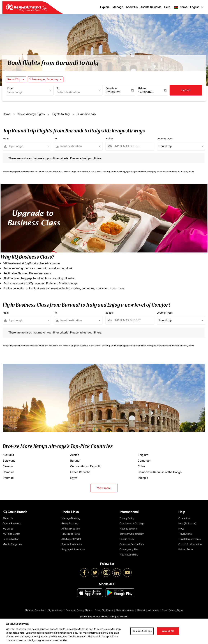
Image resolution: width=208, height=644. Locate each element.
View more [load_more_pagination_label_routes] (104, 488)
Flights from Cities (125, 610)
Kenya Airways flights (31, 114)
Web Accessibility (129, 555)
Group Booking (70, 523)
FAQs (181, 529)
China (142, 466)
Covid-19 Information (190, 544)
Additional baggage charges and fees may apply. (134, 171)
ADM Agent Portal (71, 539)
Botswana (9, 461)
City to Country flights (173, 610)
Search (186, 90)
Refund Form (186, 549)
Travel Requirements (189, 539)
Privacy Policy (127, 518)
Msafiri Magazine (12, 544)
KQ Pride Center (11, 534)
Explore (105, 7)
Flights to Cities (55, 610)
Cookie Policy (127, 539)
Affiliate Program (71, 529)
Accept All (168, 631)
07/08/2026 (113, 92)
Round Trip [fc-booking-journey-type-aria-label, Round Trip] (14, 79)
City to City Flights (104, 610)
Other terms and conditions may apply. (176, 171)
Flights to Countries (34, 610)
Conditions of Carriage (132, 523)
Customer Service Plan (132, 544)
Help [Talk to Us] (187, 523)
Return (142, 88)
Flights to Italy (61, 114)
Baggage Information (73, 549)
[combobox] (28, 92)
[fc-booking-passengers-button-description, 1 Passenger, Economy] (44, 79)
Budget (109, 139)
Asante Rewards (151, 7)
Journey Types (165, 139)
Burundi (75, 461)
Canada (8, 466)
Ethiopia (143, 478)
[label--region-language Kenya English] (189, 7)
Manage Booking (71, 518)
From (10, 88)
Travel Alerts (185, 534)
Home (7, 114)
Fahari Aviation (11, 539)
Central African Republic (86, 466)
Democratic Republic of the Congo (160, 472)
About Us (132, 7)
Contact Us (184, 518)
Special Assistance (72, 544)
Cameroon (145, 461)
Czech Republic (80, 472)
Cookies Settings (142, 631)
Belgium (143, 455)
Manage (118, 7)
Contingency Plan (129, 549)
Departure (111, 88)
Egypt (74, 478)
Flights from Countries (148, 610)
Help (167, 7)
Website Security (128, 529)
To (58, 88)
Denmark (9, 478)
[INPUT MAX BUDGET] (132, 146)
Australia (8, 455)
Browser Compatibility (131, 534)
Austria (75, 455)
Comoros (9, 472)
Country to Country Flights (79, 610)
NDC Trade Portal (71, 534)
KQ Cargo (8, 529)
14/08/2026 (146, 92)
